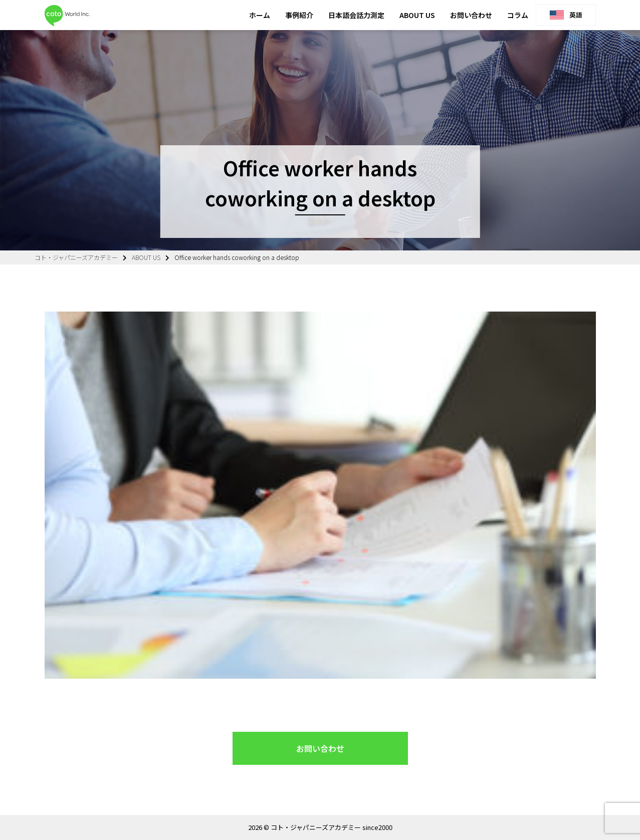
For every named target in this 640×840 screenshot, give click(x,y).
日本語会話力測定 (356, 15)
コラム (518, 15)
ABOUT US (417, 15)
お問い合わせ (471, 15)
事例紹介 (299, 15)
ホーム (260, 15)
